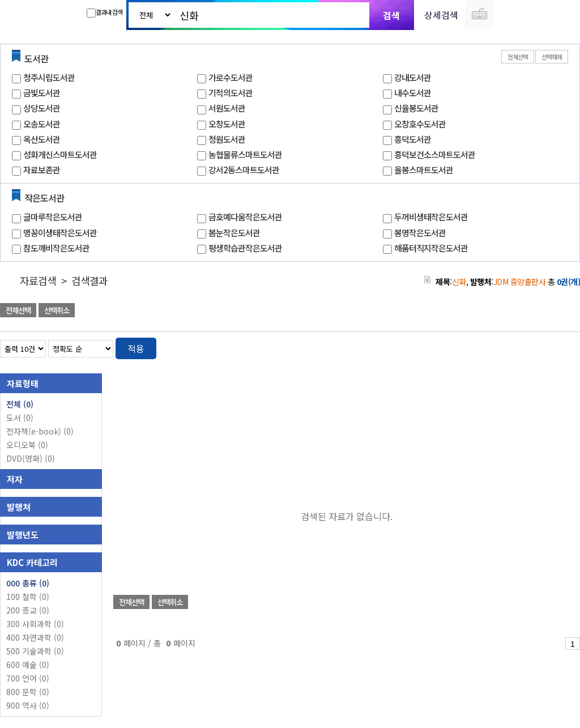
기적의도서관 (231, 93)
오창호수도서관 (420, 124)
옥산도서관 (42, 139)
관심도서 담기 (377, 311)
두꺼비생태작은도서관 (431, 217)
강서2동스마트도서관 (244, 170)
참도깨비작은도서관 (56, 248)
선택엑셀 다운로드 (540, 311)
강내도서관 (413, 77)
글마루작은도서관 (53, 217)
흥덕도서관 (413, 139)
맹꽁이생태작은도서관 (60, 233)
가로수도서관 (231, 77)
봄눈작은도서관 (234, 233)
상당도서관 (42, 108)
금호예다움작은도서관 (245, 217)
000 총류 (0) (28, 583)
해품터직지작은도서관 (431, 248)
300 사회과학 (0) (35, 624)
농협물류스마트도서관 (245, 154)
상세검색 (441, 15)
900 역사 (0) (28, 705)
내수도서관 (413, 93)
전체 (20, 404)
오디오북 (27, 445)
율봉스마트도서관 (424, 170)
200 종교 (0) (28, 610)
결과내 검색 (105, 12)
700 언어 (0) (28, 678)
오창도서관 (227, 124)
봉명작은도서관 (420, 233)
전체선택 (518, 57)
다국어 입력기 (479, 15)
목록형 (564, 346)
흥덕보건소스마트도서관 (435, 154)
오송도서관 (42, 124)
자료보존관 (42, 170)
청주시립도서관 (49, 77)
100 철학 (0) (28, 597)
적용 (136, 348)
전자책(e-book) (40, 431)
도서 (20, 418)
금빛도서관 (42, 93)
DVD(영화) (31, 458)
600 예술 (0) (28, 665)
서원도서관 (227, 108)
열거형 (547, 346)
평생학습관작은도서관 (245, 248)
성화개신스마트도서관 (60, 154)
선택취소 (57, 310)
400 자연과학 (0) (35, 637)
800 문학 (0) (28, 692)
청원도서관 (227, 139)
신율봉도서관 (416, 108)
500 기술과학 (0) (35, 651)
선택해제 (552, 57)
